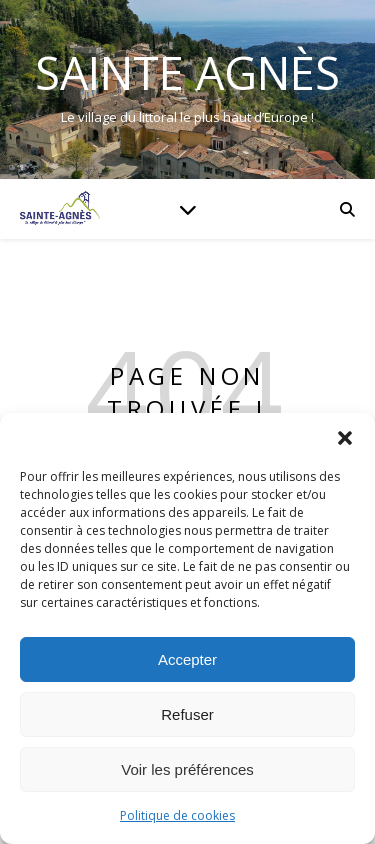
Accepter (187, 659)
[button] (345, 438)
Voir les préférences (187, 769)
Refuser (187, 714)
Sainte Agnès (187, 72)
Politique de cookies (177, 815)
